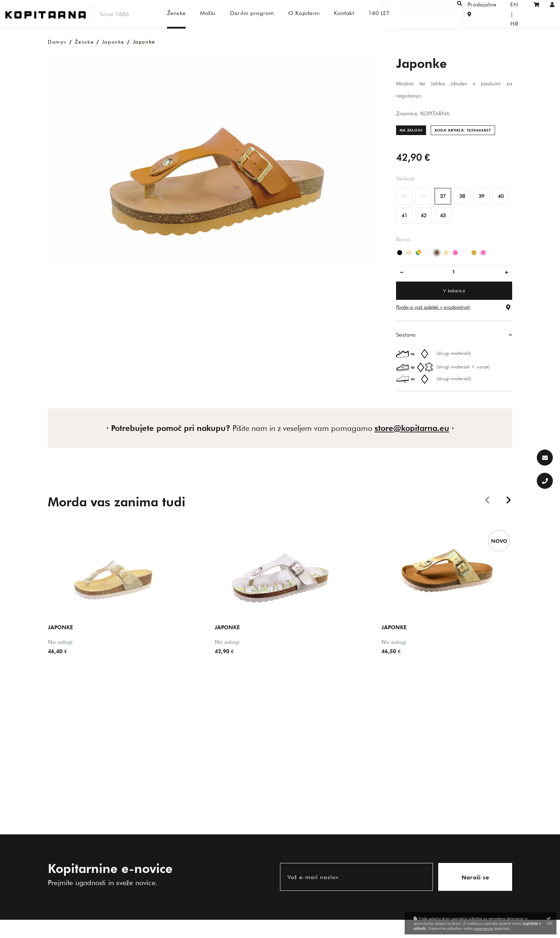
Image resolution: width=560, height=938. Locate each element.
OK (550, 921)
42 (424, 215)
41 (404, 215)
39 (481, 196)
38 (462, 196)
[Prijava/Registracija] (552, 14)
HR (519, 14)
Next (509, 500)
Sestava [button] (406, 335)
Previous (487, 500)
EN (504, 14)
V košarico (454, 291)
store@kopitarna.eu (412, 428)
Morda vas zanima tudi (117, 502)
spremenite (483, 928)
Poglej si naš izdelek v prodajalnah (433, 307)
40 (501, 196)
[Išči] (430, 14)
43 (443, 215)
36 (424, 196)
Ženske (84, 42)
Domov (57, 42)
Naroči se (475, 877)
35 (404, 196)
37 (443, 196)
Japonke (113, 42)
